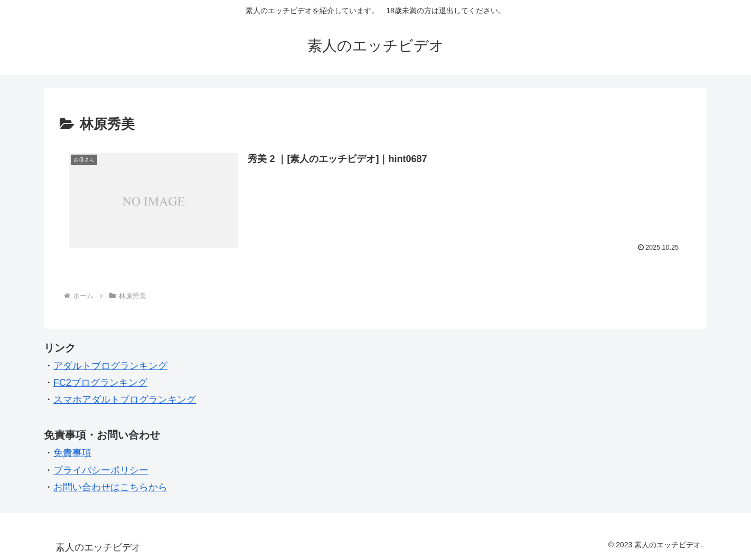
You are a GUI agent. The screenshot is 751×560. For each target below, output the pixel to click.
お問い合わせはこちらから (110, 487)
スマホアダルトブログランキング (125, 400)
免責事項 (72, 453)
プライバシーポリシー (101, 470)
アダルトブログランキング (110, 366)
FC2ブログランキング (100, 383)
